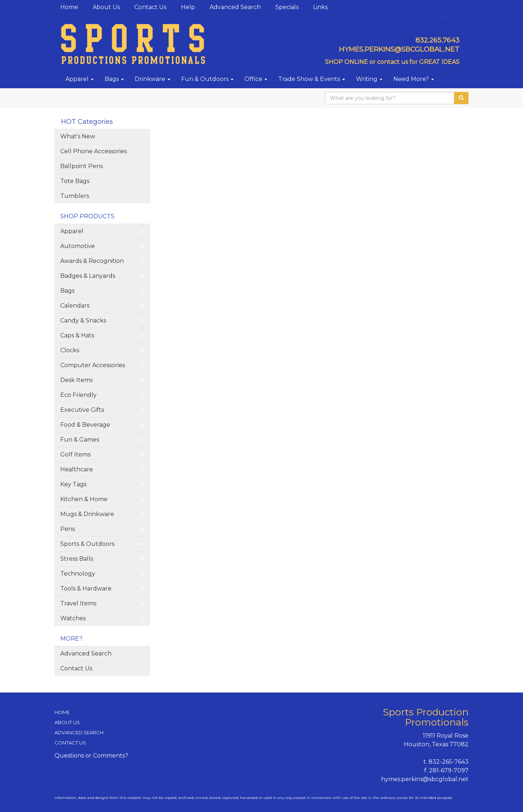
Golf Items (75, 454)
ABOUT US (67, 722)
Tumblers (75, 196)
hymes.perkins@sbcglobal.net (425, 779)
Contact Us (150, 7)
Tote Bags (75, 181)
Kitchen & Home (84, 499)
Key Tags (73, 484)
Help (188, 7)
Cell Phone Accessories (94, 151)
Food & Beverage (85, 425)
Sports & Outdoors (87, 544)
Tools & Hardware (86, 588)
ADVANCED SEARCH (79, 732)
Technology (78, 574)
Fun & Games (80, 440)
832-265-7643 (449, 762)
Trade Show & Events (312, 79)
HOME (62, 712)
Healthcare (77, 469)
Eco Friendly (78, 395)
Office (256, 79)
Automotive (78, 246)
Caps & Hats (77, 335)
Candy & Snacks (83, 320)
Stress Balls (77, 559)
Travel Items (78, 603)
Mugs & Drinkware (87, 514)
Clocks (70, 350)
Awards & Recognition (92, 261)
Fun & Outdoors (207, 79)
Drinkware (153, 79)
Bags (114, 79)
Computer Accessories (93, 365)
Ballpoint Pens (82, 166)
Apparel (80, 79)
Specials (287, 7)
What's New (78, 136)
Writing (369, 79)
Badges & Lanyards (88, 276)
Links (320, 7)
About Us (106, 7)
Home (69, 7)
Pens (68, 529)
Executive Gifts (82, 410)
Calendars (75, 306)
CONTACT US (70, 743)
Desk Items (76, 380)
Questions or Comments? (91, 756)
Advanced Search (235, 7)
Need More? (414, 79)
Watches (73, 618)
